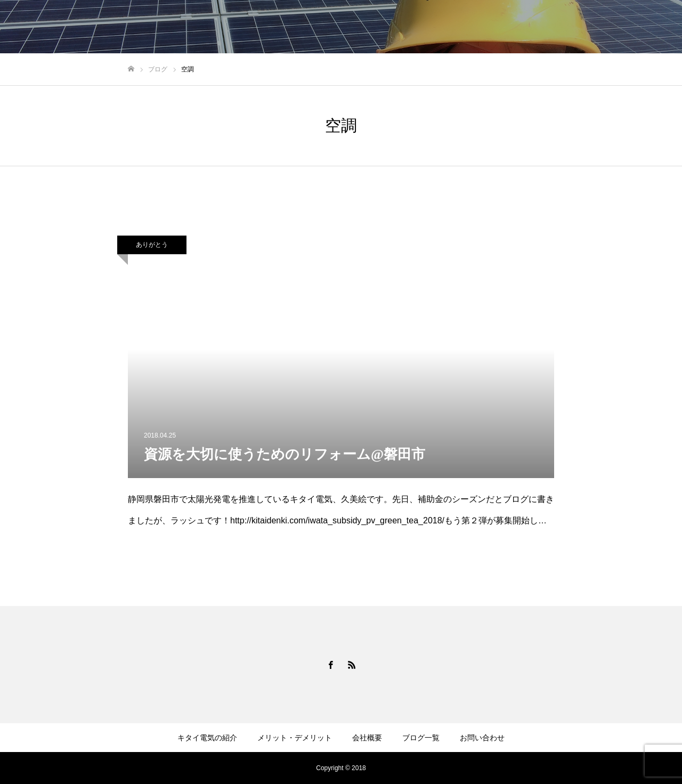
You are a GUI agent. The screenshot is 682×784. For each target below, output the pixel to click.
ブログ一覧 (579, 27)
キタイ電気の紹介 (369, 27)
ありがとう (152, 245)
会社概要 (526, 27)
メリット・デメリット (455, 27)
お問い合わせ (639, 27)
